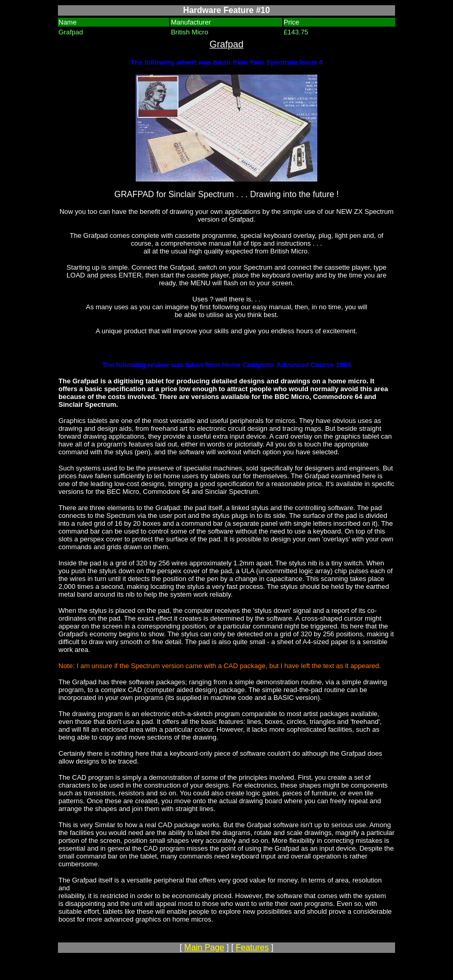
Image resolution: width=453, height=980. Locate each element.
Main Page (204, 947)
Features (252, 947)
